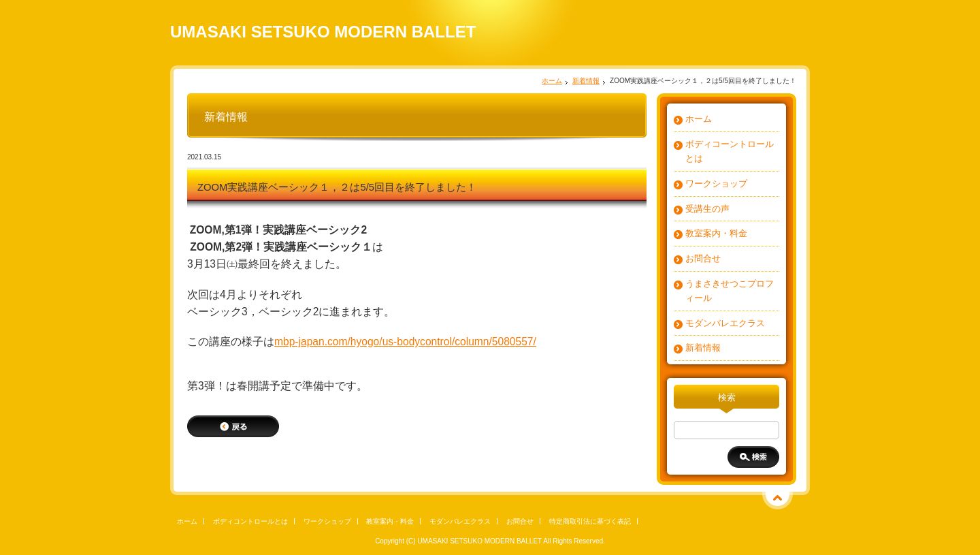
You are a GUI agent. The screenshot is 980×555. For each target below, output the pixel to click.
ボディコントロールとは (250, 521)
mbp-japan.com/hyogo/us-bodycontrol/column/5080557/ (405, 342)
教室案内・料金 (716, 233)
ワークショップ (716, 184)
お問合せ (703, 258)
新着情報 (586, 81)
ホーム (552, 81)
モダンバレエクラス (725, 323)
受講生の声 (707, 209)
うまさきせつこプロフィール (730, 291)
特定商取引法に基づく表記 (590, 521)
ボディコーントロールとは (730, 151)
